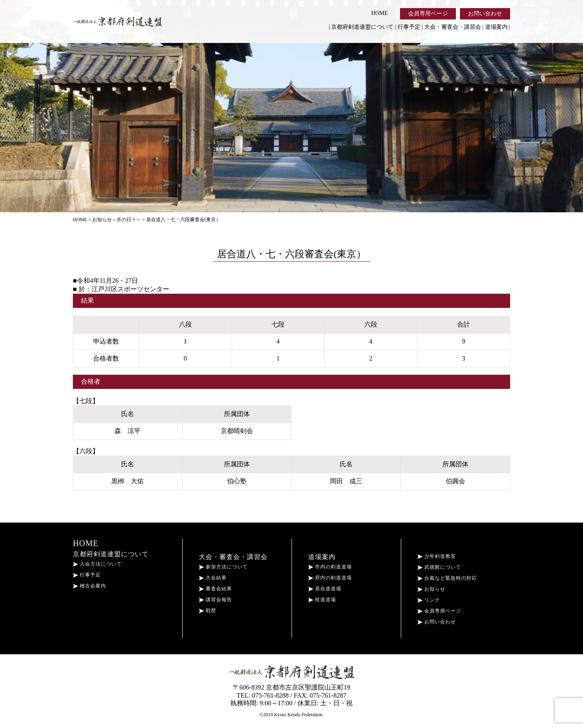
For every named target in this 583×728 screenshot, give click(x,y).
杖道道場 (322, 600)
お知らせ (431, 589)
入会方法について (97, 564)
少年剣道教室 (437, 556)
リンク (429, 600)
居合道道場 (325, 589)
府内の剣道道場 (330, 578)
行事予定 (409, 27)
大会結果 (213, 578)
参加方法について (223, 567)
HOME (380, 13)
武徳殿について (439, 567)
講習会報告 (215, 600)
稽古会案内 (89, 586)
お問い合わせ (485, 14)
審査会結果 (215, 589)
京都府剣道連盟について (362, 27)
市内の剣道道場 (330, 567)
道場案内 (496, 27)
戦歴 (207, 611)
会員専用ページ (428, 14)
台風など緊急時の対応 (447, 578)
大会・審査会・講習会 (453, 27)
